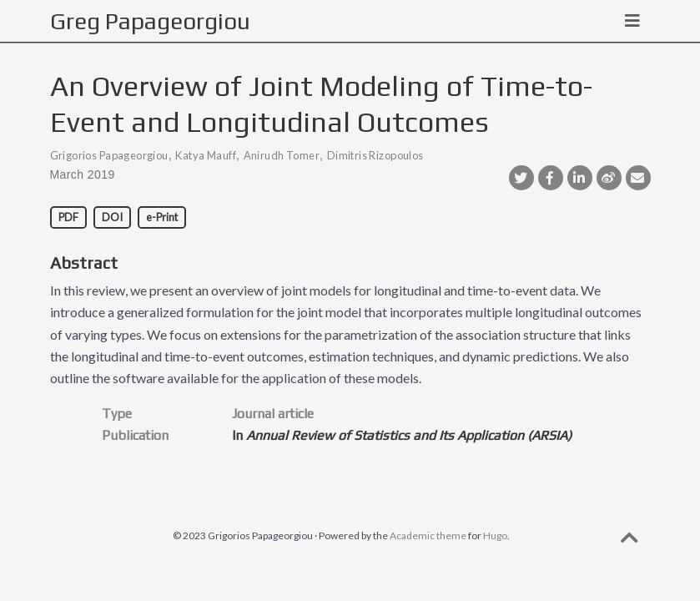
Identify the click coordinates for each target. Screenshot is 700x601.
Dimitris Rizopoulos (375, 155)
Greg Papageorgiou (150, 21)
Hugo (495, 535)
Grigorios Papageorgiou (109, 155)
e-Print (162, 217)
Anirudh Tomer (282, 155)
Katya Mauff (206, 155)
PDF (68, 217)
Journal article (273, 414)
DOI (112, 217)
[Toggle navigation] (632, 21)
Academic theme (428, 535)
